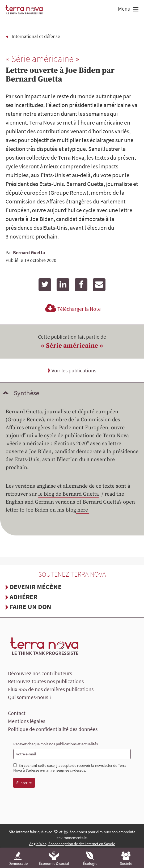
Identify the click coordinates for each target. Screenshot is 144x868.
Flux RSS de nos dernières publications (51, 689)
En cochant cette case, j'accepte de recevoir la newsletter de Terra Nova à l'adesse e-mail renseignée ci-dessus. (70, 768)
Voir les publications (74, 370)
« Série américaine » (72, 346)
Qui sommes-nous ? (30, 697)
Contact (17, 713)
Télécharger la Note (72, 309)
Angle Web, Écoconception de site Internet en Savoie (72, 844)
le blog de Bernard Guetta (69, 494)
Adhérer (24, 597)
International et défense (36, 36)
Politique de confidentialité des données (53, 729)
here (83, 510)
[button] (135, 10)
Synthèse (26, 393)
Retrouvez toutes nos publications (46, 681)
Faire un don (30, 607)
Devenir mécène (36, 587)
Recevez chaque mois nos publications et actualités (56, 744)
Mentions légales (27, 721)
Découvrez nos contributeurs (40, 673)
